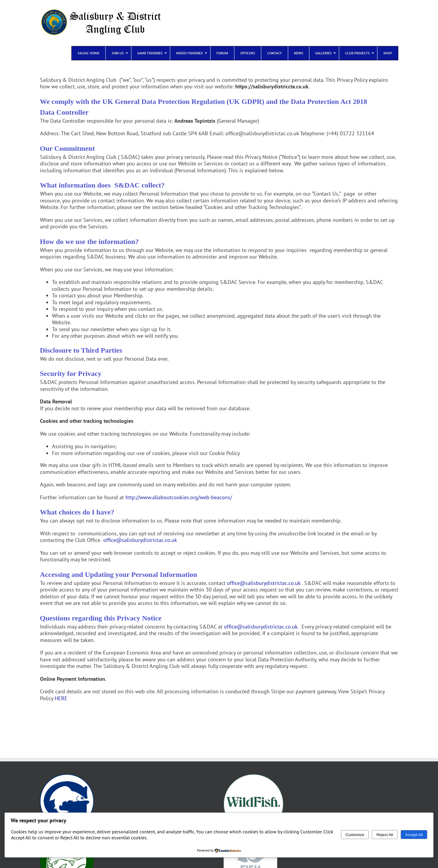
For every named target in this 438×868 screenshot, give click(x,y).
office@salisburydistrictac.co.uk (140, 540)
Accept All (414, 835)
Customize (355, 835)
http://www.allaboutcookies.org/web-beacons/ (179, 497)
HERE (61, 698)
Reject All (385, 835)
